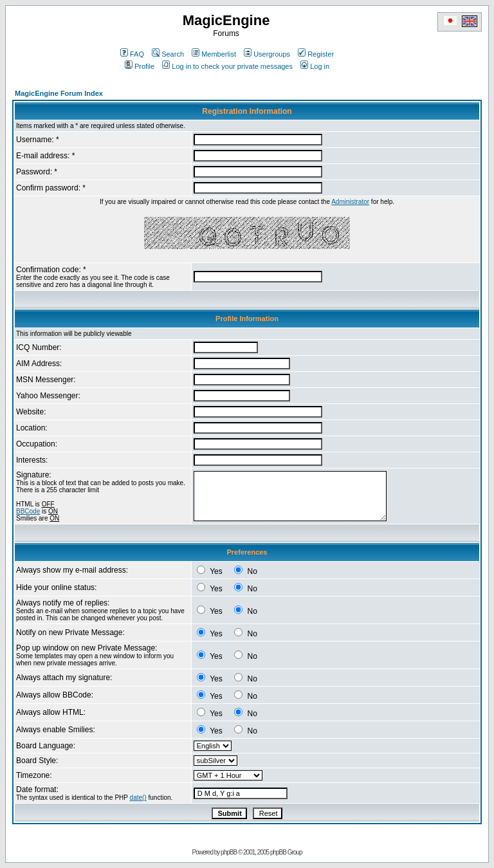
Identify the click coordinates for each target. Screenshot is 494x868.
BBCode (28, 511)
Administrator (350, 202)
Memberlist (214, 54)
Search (168, 54)
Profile (140, 66)
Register (316, 54)
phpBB (229, 852)
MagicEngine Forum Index (59, 93)
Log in (315, 66)
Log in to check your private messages (227, 66)
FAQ (132, 54)
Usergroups (267, 54)
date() (138, 798)
